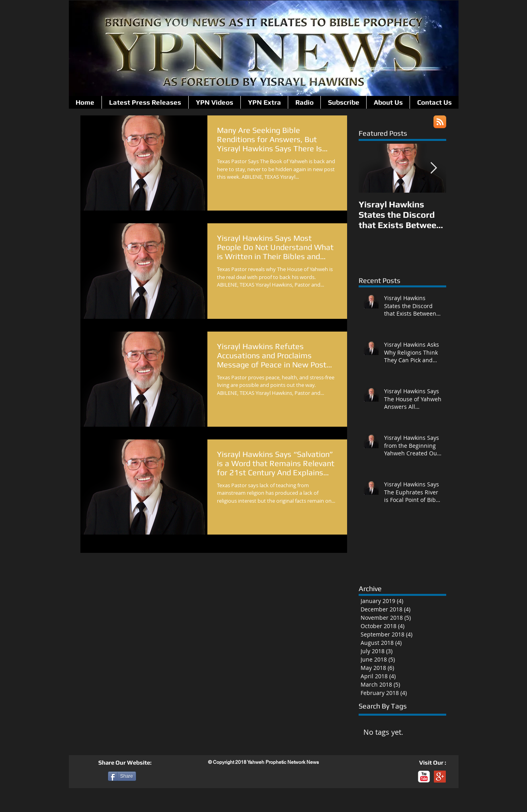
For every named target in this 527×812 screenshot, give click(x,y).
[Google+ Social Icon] (440, 777)
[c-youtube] (424, 777)
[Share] (122, 776)
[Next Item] (433, 168)
